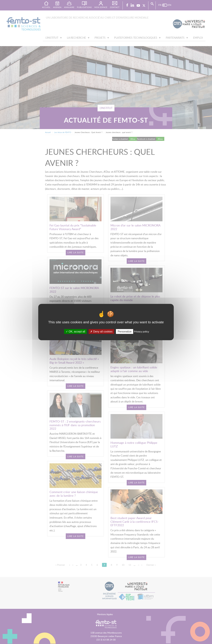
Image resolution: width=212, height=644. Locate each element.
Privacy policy (141, 331)
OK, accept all (75, 331)
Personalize (125, 331)
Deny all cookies (101, 331)
